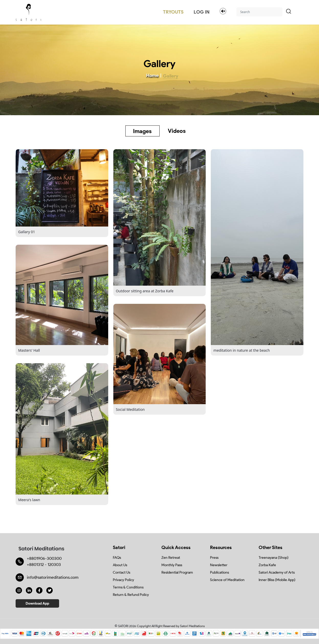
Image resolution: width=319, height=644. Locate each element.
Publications (219, 572)
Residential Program (177, 572)
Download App (37, 603)
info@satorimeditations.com (53, 577)
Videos (177, 131)
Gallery (171, 76)
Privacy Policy (123, 580)
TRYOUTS (173, 12)
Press (214, 558)
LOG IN (202, 12)
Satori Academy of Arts (277, 572)
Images (142, 131)
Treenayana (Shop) (274, 558)
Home (152, 76)
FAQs (117, 558)
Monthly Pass (172, 565)
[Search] (259, 12)
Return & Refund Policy (131, 595)
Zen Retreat (171, 558)
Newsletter (219, 565)
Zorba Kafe (267, 565)
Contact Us (122, 572)
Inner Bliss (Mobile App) (277, 580)
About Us (120, 565)
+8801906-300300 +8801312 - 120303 (44, 561)
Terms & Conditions (128, 587)
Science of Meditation (227, 580)
